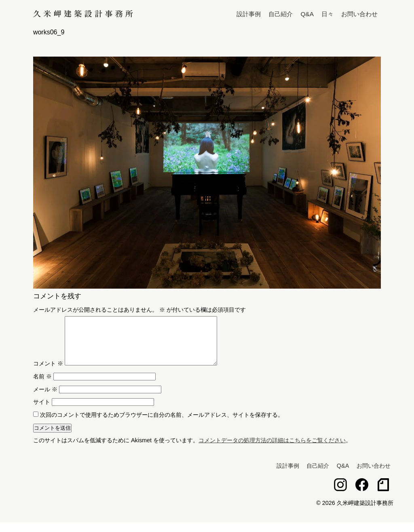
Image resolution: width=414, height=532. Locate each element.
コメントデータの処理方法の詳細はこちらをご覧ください (272, 450)
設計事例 (249, 14)
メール (45, 399)
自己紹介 (281, 14)
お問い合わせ (359, 14)
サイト (42, 412)
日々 (327, 14)
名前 (42, 386)
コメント (48, 373)
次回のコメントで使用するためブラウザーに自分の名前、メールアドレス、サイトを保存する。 (162, 424)
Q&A (307, 14)
